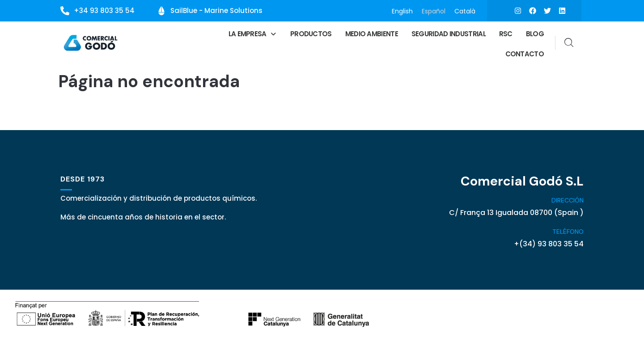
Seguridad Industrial (449, 34)
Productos (311, 34)
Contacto (525, 54)
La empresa (253, 34)
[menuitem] (402, 11)
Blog (535, 34)
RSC (506, 34)
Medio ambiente (372, 34)
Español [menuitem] (434, 11)
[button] (253, 34)
